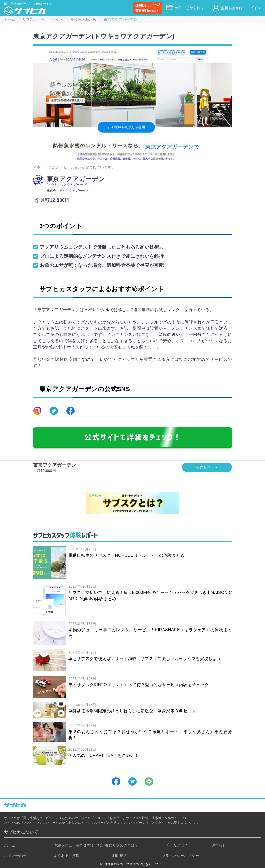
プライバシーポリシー (180, 856)
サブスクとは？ (125, 845)
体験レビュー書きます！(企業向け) (83, 845)
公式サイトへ (207, 467)
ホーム (10, 845)
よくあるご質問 (67, 856)
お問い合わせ (15, 856)
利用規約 (120, 856)
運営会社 (219, 845)
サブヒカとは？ (175, 845)
